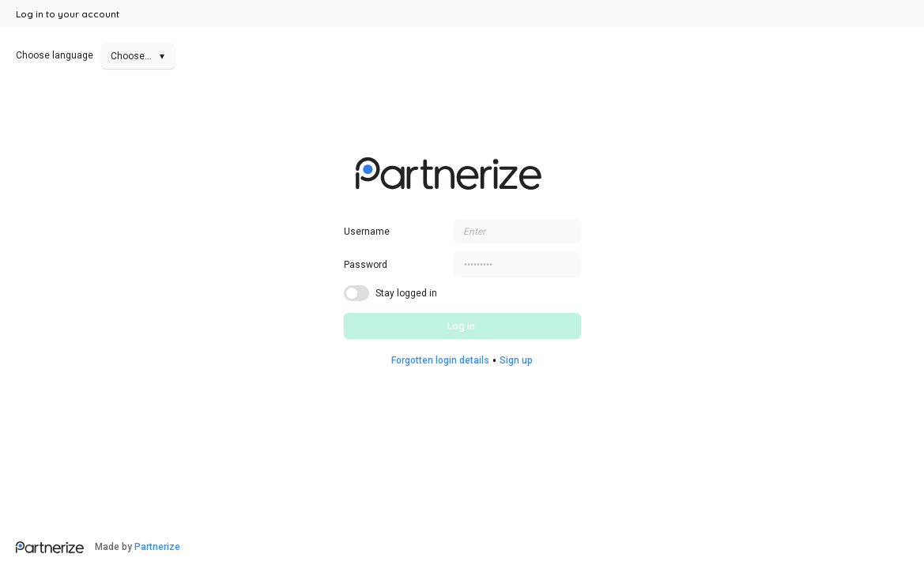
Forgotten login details (440, 360)
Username (367, 232)
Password (366, 265)
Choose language (96, 55)
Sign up (516, 360)
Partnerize (157, 547)
